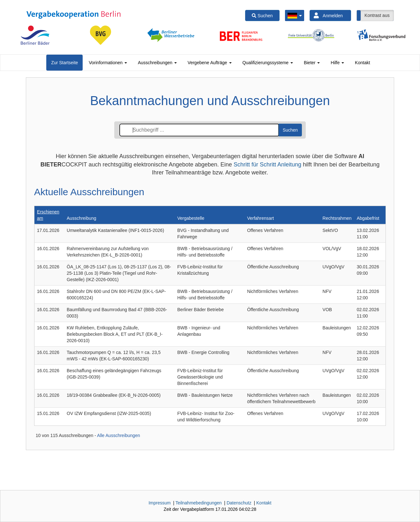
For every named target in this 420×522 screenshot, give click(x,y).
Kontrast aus (377, 15)
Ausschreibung (82, 218)
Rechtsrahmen (337, 218)
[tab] (64, 63)
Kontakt (362, 63)
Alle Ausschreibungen (119, 435)
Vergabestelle (191, 218)
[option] (35, 35)
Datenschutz (239, 503)
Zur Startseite (64, 63)
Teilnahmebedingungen (199, 503)
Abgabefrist (368, 218)
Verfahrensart (260, 218)
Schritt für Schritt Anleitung (267, 165)
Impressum (159, 503)
